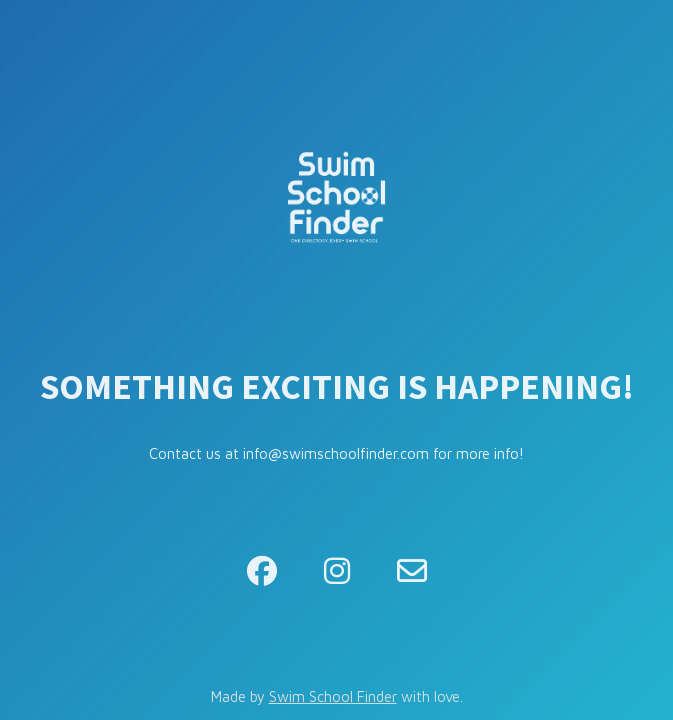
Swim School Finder (333, 696)
